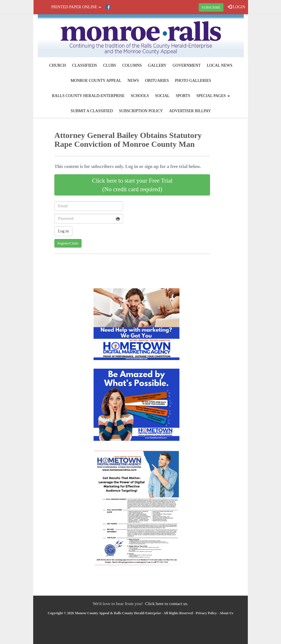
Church (58, 65)
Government (187, 65)
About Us (226, 613)
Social (162, 96)
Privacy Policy (206, 613)
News (133, 81)
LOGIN (237, 7)
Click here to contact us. (167, 603)
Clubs (110, 65)
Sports (183, 96)
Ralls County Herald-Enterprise (88, 96)
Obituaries (157, 81)
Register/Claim (68, 243)
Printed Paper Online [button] (76, 7)
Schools (140, 96)
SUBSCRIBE (211, 7)
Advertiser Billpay (190, 111)
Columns (132, 65)
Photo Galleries (193, 81)
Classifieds (85, 65)
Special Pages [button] (213, 96)
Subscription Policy (141, 111)
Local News (220, 65)
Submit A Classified (92, 111)
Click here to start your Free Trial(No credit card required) (132, 185)
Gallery (157, 65)
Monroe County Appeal (96, 81)
